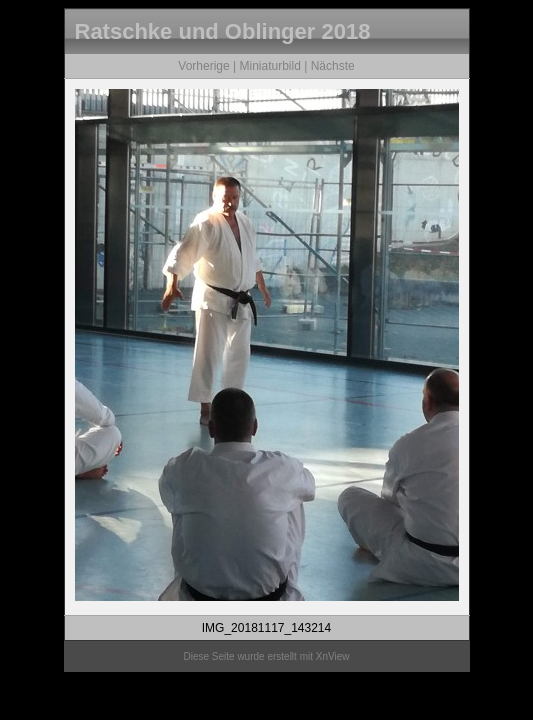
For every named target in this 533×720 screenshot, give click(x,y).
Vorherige (203, 66)
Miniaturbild (269, 66)
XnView (333, 656)
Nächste (333, 66)
